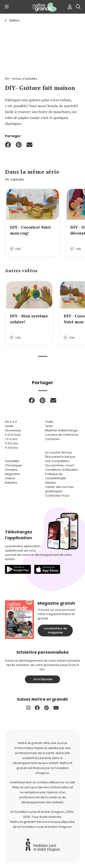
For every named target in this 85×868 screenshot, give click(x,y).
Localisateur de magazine (55, 630)
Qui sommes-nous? (60, 465)
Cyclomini (52, 439)
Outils (49, 422)
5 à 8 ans (12, 448)
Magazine (12, 474)
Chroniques (14, 465)
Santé (9, 426)
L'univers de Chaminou (62, 435)
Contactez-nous (57, 496)
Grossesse (13, 430)
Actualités (12, 461)
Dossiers (11, 470)
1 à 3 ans (11, 439)
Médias (51, 483)
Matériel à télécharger (62, 430)
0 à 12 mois (13, 435)
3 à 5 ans (12, 443)
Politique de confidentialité (56, 476)
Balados (11, 483)
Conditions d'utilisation (62, 470)
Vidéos (14, 20)
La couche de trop (58, 452)
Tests (49, 426)
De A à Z (11, 422)
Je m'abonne (43, 679)
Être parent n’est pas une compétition (60, 459)
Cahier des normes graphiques (59, 489)
